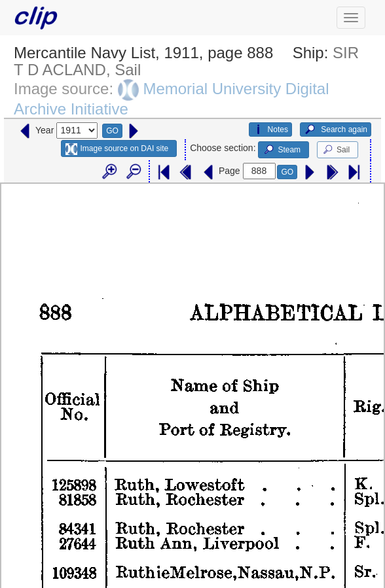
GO (112, 131)
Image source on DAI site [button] (117, 149)
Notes (270, 130)
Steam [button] (282, 150)
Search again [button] (336, 130)
